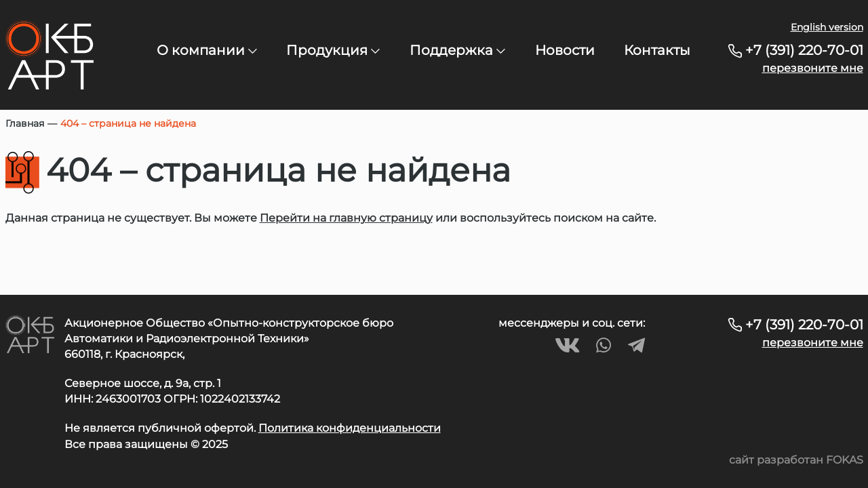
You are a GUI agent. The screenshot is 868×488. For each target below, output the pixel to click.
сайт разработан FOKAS (796, 460)
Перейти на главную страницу (346, 218)
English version (827, 27)
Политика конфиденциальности (350, 428)
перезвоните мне (813, 68)
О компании (207, 50)
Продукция (333, 50)
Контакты (657, 50)
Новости (565, 50)
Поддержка (457, 50)
